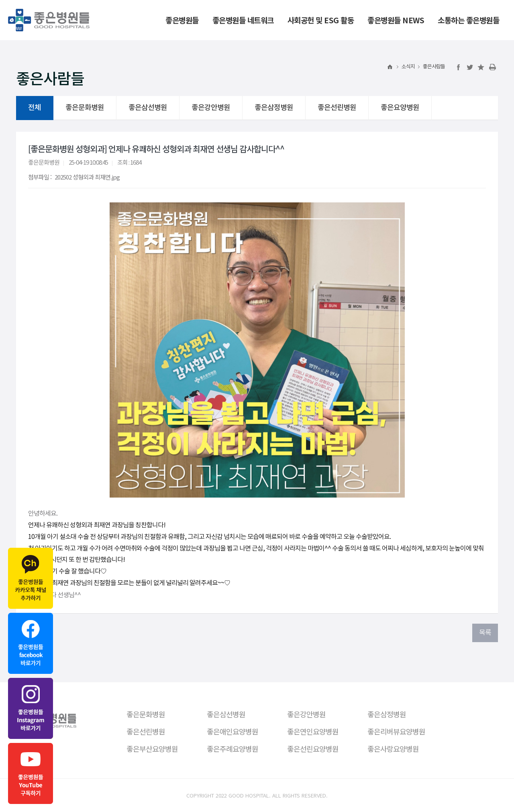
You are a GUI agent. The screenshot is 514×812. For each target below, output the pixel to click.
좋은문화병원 (85, 108)
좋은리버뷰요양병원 (396, 731)
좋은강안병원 (211, 108)
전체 (35, 108)
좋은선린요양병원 (313, 749)
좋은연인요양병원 (313, 731)
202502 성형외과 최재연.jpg (87, 177)
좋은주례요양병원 (233, 749)
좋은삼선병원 (148, 108)
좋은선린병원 (337, 108)
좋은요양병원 (400, 108)
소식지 (408, 67)
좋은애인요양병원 (233, 731)
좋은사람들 (434, 67)
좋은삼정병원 (274, 108)
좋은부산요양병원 (152, 749)
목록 (485, 633)
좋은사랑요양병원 (393, 749)
